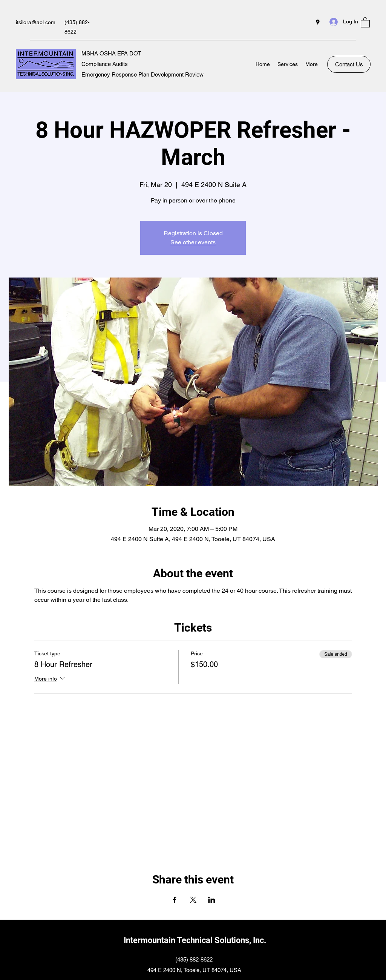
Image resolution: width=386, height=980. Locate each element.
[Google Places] (318, 22)
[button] (365, 22)
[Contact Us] (349, 64)
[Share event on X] (193, 900)
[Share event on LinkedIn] (212, 900)
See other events (193, 242)
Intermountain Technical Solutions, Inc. (195, 940)
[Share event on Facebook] (175, 900)
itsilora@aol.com (36, 22)
